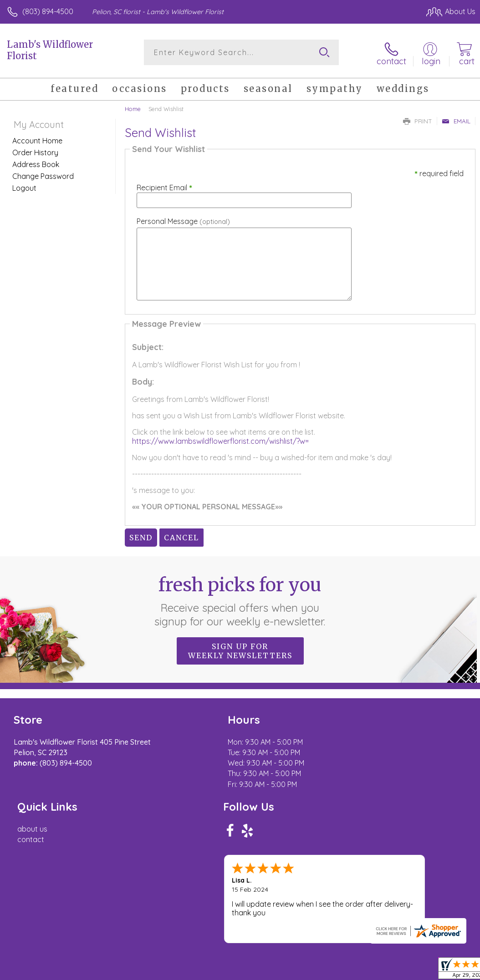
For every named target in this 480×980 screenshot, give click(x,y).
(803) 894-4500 (48, 11)
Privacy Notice (321, 916)
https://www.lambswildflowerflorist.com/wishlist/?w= (220, 439)
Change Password (43, 174)
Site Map (442, 916)
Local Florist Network (386, 916)
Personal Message (183, 219)
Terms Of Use (267, 916)
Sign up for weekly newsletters (240, 649)
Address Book (36, 162)
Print (418, 119)
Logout (24, 186)
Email (456, 119)
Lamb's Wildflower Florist (50, 50)
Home (133, 107)
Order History (35, 151)
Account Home (37, 139)
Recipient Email (164, 186)
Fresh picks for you (240, 599)
